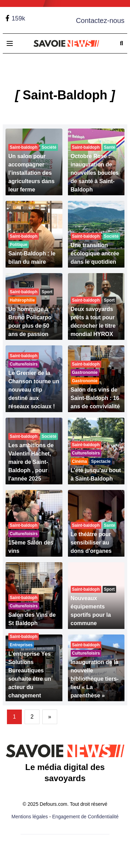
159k (18, 18)
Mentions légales (30, 817)
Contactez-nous (100, 21)
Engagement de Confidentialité (85, 817)
